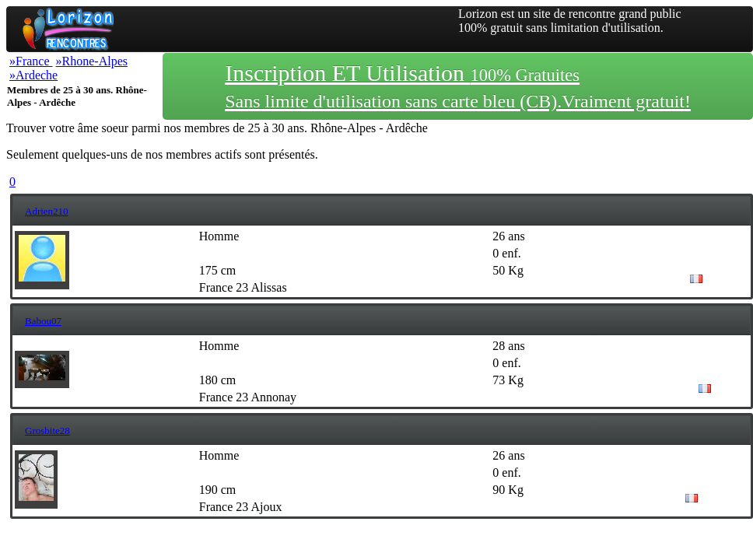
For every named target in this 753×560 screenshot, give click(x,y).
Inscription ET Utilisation (458, 86)
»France (31, 61)
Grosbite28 (47, 430)
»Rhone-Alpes (92, 61)
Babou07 (43, 321)
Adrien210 (47, 211)
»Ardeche (33, 75)
